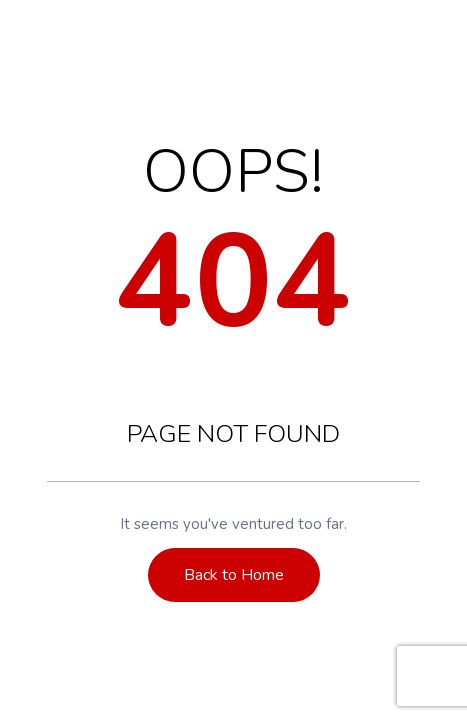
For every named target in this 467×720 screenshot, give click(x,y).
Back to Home (234, 575)
